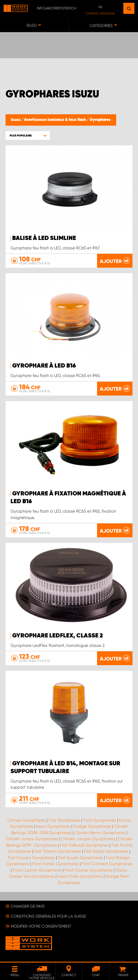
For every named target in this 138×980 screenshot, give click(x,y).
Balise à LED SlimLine (44, 238)
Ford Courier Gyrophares (89, 870)
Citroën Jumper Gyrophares (88, 839)
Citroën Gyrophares (27, 820)
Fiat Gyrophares (64, 820)
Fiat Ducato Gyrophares (32, 858)
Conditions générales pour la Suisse (48, 916)
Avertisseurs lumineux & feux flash (55, 120)
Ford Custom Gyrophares (37, 870)
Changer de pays (28, 906)
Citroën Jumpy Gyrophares (32, 839)
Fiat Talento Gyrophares (58, 851)
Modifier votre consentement (41, 926)
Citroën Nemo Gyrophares (100, 833)
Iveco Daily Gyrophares (80, 876)
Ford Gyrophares (100, 820)
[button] (28, 136)
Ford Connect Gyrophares (107, 864)
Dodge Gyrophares (92, 826)
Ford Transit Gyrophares (55, 864)
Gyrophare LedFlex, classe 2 (58, 636)
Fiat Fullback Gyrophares (84, 845)
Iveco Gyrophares (53, 826)
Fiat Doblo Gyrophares (106, 851)
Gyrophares (100, 120)
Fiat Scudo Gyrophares (80, 858)
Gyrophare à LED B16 (44, 366)
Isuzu (16, 120)
